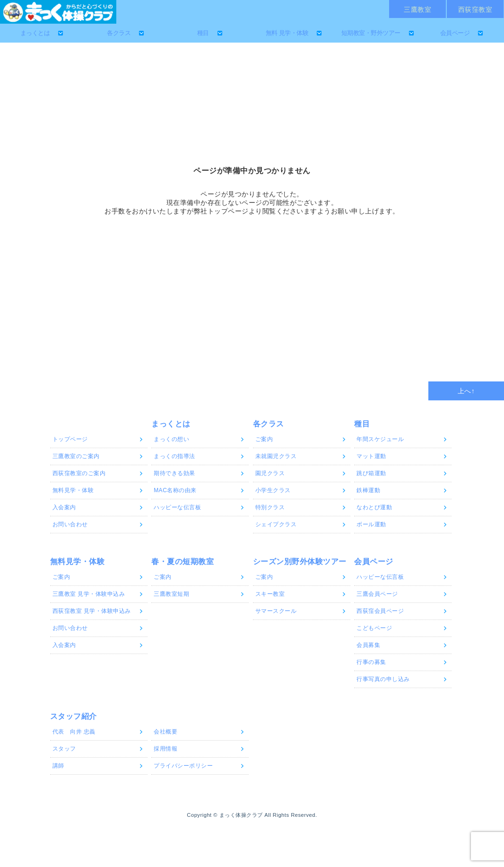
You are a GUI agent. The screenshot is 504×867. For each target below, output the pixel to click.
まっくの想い (171, 439)
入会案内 (64, 507)
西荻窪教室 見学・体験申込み (92, 611)
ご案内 (264, 439)
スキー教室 (270, 594)
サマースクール (276, 611)
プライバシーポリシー (183, 766)
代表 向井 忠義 (74, 732)
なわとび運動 (374, 507)
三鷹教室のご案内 (76, 456)
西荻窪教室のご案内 (79, 473)
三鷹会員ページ (377, 594)
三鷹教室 (417, 9)
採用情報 (165, 749)
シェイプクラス (276, 524)
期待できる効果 (174, 473)
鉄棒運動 (368, 490)
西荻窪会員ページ (380, 611)
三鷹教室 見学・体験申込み (89, 594)
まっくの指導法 (174, 456)
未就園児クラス (276, 456)
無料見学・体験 (73, 490)
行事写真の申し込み (383, 679)
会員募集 (368, 645)
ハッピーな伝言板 (177, 507)
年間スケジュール (380, 439)
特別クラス (270, 507)
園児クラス (270, 473)
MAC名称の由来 (175, 490)
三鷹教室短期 (171, 594)
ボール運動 (371, 524)
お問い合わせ (70, 524)
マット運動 (371, 456)
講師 (58, 766)
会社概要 (165, 732)
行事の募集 (371, 662)
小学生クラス (273, 490)
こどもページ (374, 628)
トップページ (70, 439)
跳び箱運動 (371, 473)
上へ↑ (466, 391)
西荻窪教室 (475, 9)
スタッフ (64, 749)
